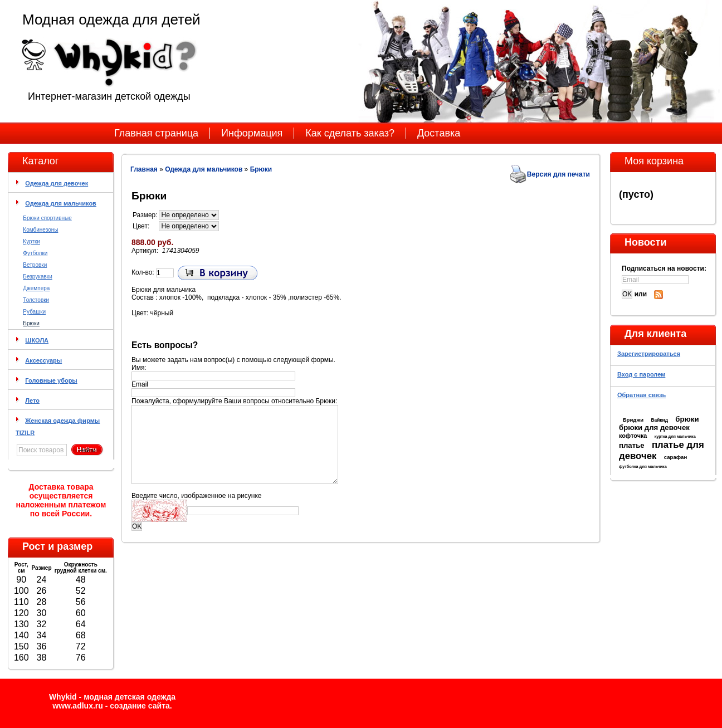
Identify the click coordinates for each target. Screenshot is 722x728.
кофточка (633, 436)
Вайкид (659, 420)
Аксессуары (43, 360)
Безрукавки (37, 277)
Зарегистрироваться (649, 354)
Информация (252, 133)
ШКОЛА (37, 340)
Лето (32, 400)
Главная (144, 169)
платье (632, 445)
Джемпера (36, 288)
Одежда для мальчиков (61, 203)
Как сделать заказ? (350, 133)
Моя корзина (654, 161)
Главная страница (156, 133)
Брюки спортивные (47, 218)
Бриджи (633, 420)
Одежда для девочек (57, 183)
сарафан (676, 457)
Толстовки (36, 300)
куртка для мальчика (675, 436)
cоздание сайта (140, 706)
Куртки (31, 241)
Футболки (35, 253)
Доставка (439, 133)
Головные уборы (51, 380)
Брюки (31, 323)
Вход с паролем (641, 374)
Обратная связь (641, 395)
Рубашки (34, 312)
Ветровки (35, 265)
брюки (687, 419)
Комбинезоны (40, 230)
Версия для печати (558, 174)
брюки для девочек (654, 427)
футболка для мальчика (643, 466)
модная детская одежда (130, 697)
